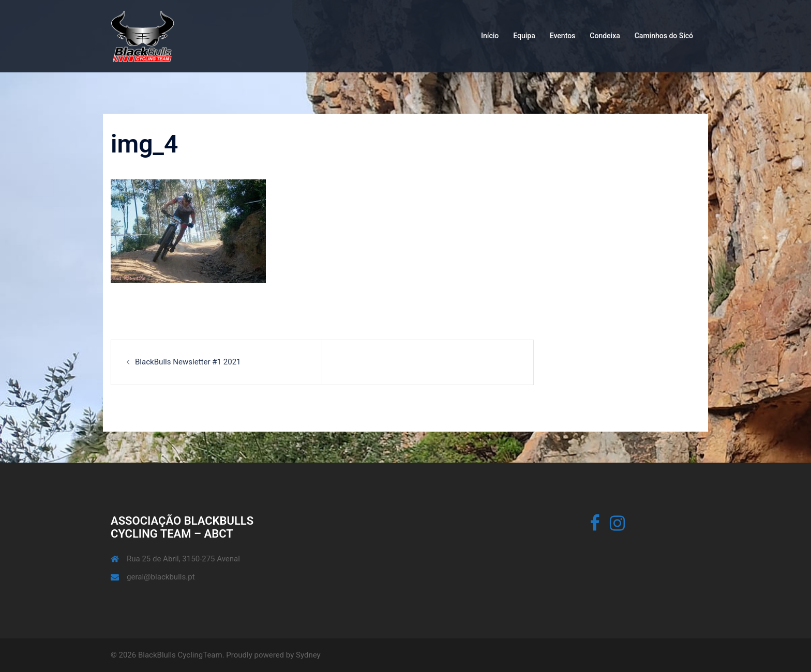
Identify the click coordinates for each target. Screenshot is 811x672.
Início (490, 36)
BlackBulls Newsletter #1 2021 (188, 362)
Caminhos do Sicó (664, 36)
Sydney (308, 655)
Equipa (524, 36)
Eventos (563, 36)
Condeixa (605, 36)
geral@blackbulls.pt (161, 577)
